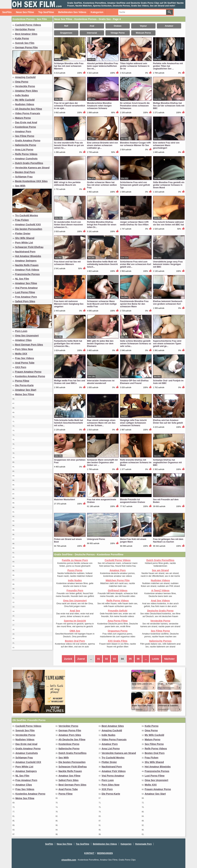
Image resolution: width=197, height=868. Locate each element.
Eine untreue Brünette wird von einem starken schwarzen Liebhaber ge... (102, 145)
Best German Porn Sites (29, 345)
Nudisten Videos (25, 104)
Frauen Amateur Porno (28, 372)
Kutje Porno (22, 38)
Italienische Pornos (160, 641)
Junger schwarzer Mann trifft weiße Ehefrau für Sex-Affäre (134, 223)
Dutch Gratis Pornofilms (29, 163)
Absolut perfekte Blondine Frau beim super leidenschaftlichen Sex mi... (103, 66)
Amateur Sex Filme (26, 283)
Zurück (68, 659)
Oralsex (118, 26)
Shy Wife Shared (25, 238)
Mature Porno (23, 118)
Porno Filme (22, 381)
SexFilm (7, 12)
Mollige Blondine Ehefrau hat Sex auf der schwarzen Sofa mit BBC (169, 106)
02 (106, 659)
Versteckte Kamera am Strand (32, 168)
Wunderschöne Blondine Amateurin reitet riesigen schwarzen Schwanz (99, 106)
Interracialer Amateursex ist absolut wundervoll (101, 382)
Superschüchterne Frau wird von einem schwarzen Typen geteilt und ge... (167, 344)
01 (99, 659)
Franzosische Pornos (27, 274)
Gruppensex (66, 33)
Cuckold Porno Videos (28, 25)
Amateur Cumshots (26, 159)
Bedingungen (105, 853)
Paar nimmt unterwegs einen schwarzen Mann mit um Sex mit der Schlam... (101, 423)
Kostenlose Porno (26, 127)
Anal (92, 26)
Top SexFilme (46, 12)
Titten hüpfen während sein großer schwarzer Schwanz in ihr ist (135, 66)
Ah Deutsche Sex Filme (29, 109)
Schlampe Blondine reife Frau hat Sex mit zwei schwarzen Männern (69, 66)
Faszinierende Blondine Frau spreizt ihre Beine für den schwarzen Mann (134, 304)
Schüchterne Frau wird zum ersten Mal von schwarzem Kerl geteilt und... (136, 264)
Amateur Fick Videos (27, 270)
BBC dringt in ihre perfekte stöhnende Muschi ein (67, 184)
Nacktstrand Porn (25, 252)
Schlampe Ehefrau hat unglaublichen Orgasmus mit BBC (167, 463)
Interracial (92, 33)
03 (114, 659)
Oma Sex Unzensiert (27, 336)
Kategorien (97, 12)
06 (138, 659)
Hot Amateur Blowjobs (28, 256)
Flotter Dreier (23, 234)
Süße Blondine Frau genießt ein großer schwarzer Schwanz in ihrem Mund (169, 185)
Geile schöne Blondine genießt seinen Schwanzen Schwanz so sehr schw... (136, 344)
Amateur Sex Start (26, 390)
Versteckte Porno (25, 86)
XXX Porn (21, 367)
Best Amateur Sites (26, 34)
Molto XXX (21, 354)
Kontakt (89, 853)
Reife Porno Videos (26, 154)
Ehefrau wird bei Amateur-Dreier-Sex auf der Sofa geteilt (168, 422)
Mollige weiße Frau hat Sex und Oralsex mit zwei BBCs (70, 382)
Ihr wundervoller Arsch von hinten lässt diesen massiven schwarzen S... (68, 225)
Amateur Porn (23, 131)
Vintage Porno (118, 33)
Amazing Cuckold (25, 77)
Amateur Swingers (26, 261)
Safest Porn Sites (25, 301)
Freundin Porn (75, 590)
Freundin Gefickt (118, 611)
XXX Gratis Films (118, 641)
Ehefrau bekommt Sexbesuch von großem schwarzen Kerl (168, 303)
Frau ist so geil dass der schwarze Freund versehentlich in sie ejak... (70, 106)
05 (130, 659)
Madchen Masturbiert (65, 500)
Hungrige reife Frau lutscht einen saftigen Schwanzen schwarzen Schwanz (133, 423)
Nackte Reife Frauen (27, 265)
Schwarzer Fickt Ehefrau (29, 247)
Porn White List (24, 243)
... (146, 659)
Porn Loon (21, 331)
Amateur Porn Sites (26, 91)
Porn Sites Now (24, 349)
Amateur (169, 26)
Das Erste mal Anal (26, 122)
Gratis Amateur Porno (28, 140)
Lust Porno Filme (25, 292)
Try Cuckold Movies (26, 215)
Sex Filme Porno (25, 136)
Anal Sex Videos (160, 601)
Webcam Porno (143, 33)
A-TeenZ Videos (160, 590)
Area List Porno (24, 150)
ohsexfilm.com (69, 860)
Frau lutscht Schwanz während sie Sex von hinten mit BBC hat (168, 223)
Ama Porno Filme (118, 621)
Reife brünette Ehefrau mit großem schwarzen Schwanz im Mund (136, 463)
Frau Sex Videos (25, 358)
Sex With (20, 186)
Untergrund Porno (96, 539)
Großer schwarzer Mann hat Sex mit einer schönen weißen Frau (102, 185)
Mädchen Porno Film (118, 580)
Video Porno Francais (28, 113)
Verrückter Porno (25, 29)
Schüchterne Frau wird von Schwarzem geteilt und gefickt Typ (135, 185)
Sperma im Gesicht (75, 621)
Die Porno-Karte (24, 385)
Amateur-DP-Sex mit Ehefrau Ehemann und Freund (134, 382)
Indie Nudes (22, 95)
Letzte (155, 659)
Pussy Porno (75, 570)
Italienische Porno (26, 145)
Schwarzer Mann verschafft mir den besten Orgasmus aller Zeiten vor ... (102, 463)
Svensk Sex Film (25, 43)
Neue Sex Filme (25, 12)
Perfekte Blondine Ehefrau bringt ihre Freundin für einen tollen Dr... (102, 225)
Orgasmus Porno (118, 631)
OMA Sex (75, 631)
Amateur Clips (23, 340)
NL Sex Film (22, 279)
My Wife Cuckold (25, 100)
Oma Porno (22, 82)
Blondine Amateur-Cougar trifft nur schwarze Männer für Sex (135, 144)
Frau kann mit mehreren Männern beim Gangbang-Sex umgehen (69, 304)
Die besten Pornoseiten (29, 229)
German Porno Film (26, 47)
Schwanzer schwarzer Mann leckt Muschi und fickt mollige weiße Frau (102, 304)
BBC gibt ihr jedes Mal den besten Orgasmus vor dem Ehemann (100, 344)
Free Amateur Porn (26, 297)
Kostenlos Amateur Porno (30, 376)
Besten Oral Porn (25, 172)
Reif (66, 26)
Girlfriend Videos (118, 590)
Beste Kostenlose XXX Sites (31, 181)
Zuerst (81, 659)
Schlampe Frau (24, 177)
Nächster (169, 659)
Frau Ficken (22, 220)
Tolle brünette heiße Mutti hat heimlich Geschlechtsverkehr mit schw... (69, 423)
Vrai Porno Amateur (26, 288)
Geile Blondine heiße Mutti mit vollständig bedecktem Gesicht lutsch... (102, 264)
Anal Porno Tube (25, 363)
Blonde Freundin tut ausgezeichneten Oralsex (133, 501)
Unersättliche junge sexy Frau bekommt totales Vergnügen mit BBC (168, 264)
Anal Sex (75, 611)
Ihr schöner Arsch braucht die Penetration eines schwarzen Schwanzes (135, 106)
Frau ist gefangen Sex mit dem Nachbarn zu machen (168, 541)
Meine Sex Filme (25, 394)
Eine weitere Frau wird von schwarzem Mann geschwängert (166, 145)
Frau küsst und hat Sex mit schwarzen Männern (67, 263)
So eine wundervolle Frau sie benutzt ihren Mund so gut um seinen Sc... (69, 145)
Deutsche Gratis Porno (160, 611)
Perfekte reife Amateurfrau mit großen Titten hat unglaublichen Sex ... (168, 66)
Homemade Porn (143, 844)
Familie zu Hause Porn (75, 560)
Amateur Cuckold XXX (28, 224)
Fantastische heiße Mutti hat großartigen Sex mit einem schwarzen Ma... (68, 344)
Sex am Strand (160, 570)
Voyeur (143, 26)
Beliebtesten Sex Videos (72, 12)
